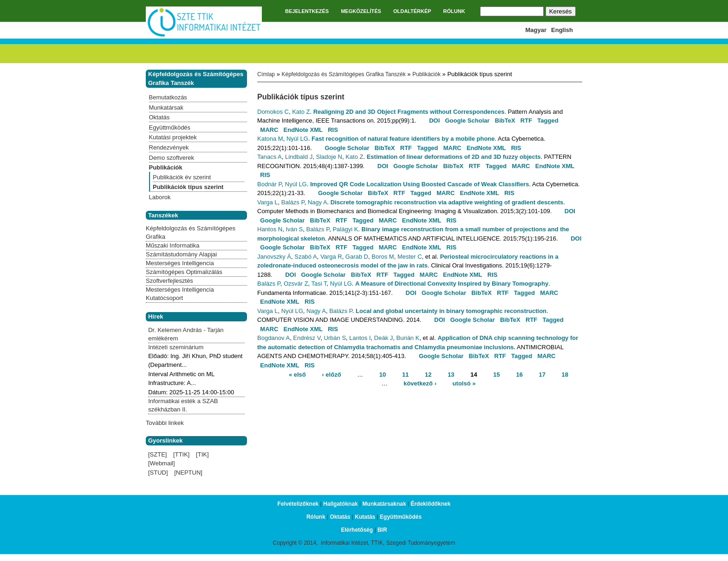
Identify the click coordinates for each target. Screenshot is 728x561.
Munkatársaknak (384, 504)
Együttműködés (170, 127)
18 (565, 374)
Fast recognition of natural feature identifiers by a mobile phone (403, 139)
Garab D (357, 257)
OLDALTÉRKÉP (412, 11)
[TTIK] (181, 454)
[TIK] (202, 454)
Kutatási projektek (173, 137)
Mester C (410, 257)
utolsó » (464, 383)
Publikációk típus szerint (188, 187)
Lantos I (360, 338)
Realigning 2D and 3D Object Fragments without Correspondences (409, 112)
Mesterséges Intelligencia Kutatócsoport (180, 294)
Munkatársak (166, 108)
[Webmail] (162, 463)
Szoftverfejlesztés (169, 281)
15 (496, 374)
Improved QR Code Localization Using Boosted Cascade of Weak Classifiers (420, 184)
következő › (420, 383)
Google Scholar (467, 121)
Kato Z (301, 112)
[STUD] (158, 473)
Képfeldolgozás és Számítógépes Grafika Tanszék (343, 74)
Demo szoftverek (172, 158)
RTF (526, 121)
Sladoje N (329, 157)
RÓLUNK (454, 11)
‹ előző (331, 374)
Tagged (548, 121)
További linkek (165, 423)
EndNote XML (303, 130)
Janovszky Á (274, 257)
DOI (434, 121)
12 (428, 374)
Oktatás (159, 117)
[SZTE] (157, 454)
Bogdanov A (273, 338)
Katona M (270, 139)
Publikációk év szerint (182, 177)
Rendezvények (169, 147)
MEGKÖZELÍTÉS (361, 11)
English (562, 30)
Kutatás (365, 517)
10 (383, 374)
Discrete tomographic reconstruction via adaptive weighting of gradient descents (447, 202)
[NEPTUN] (188, 473)
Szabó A (305, 257)
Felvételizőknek (298, 504)
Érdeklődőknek (430, 504)
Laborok (160, 197)
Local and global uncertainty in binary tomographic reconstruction (451, 311)
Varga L (268, 202)
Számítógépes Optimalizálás (184, 272)
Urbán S (335, 338)
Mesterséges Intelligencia (180, 263)
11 (405, 374)
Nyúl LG (297, 139)
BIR (382, 530)
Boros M (383, 257)
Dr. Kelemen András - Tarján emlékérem (186, 334)
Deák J (383, 338)
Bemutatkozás (168, 97)
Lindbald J (299, 157)
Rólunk (316, 517)
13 (451, 374)
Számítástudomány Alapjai (181, 254)
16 (519, 374)
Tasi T (319, 284)
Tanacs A (270, 157)
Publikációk (426, 74)
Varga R (331, 257)
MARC (269, 130)
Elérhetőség (357, 530)
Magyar (536, 30)
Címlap (266, 74)
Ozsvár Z (296, 284)
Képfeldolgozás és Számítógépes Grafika (191, 232)
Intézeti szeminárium (176, 347)
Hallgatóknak (341, 504)
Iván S (294, 229)
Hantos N (270, 229)
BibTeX (505, 121)
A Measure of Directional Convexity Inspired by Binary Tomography (452, 284)
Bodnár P (270, 184)
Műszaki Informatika (173, 245)
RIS (333, 130)
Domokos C (273, 112)
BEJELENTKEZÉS (307, 11)
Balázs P (293, 202)
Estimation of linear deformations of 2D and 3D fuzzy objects (454, 157)
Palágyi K (345, 229)
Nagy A (318, 202)
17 (542, 374)
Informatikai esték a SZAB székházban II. (183, 405)
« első (297, 374)
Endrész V (307, 338)
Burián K (408, 338)
